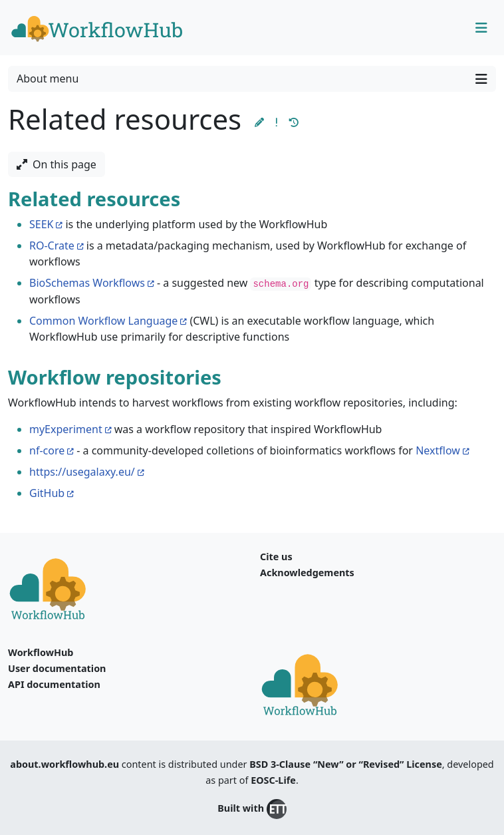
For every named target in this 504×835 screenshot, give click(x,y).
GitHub (47, 493)
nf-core (47, 450)
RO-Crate (52, 246)
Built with (252, 809)
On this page (57, 164)
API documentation (54, 684)
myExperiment (66, 429)
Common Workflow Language (103, 321)
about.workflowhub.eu (64, 764)
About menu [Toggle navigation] (252, 79)
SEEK (41, 224)
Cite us (276, 557)
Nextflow (438, 450)
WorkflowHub (41, 652)
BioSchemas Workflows (87, 283)
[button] (259, 122)
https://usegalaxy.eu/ (82, 472)
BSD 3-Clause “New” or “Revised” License (346, 764)
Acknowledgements (307, 573)
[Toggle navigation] (481, 28)
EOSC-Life (273, 780)
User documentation (57, 668)
